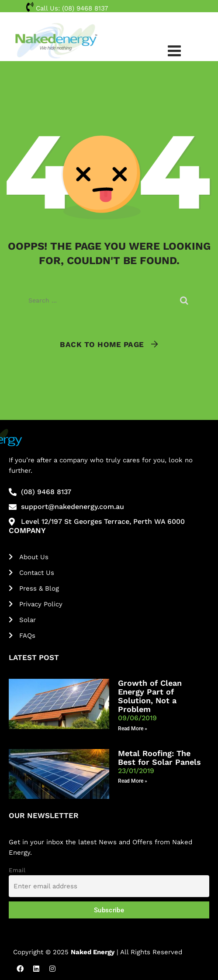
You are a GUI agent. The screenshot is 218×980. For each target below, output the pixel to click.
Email (17, 870)
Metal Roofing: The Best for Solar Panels (159, 758)
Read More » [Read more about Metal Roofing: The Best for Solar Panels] (133, 781)
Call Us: (67, 8)
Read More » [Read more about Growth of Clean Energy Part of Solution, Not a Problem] (133, 729)
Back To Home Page (102, 344)
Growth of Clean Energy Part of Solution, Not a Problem (150, 696)
